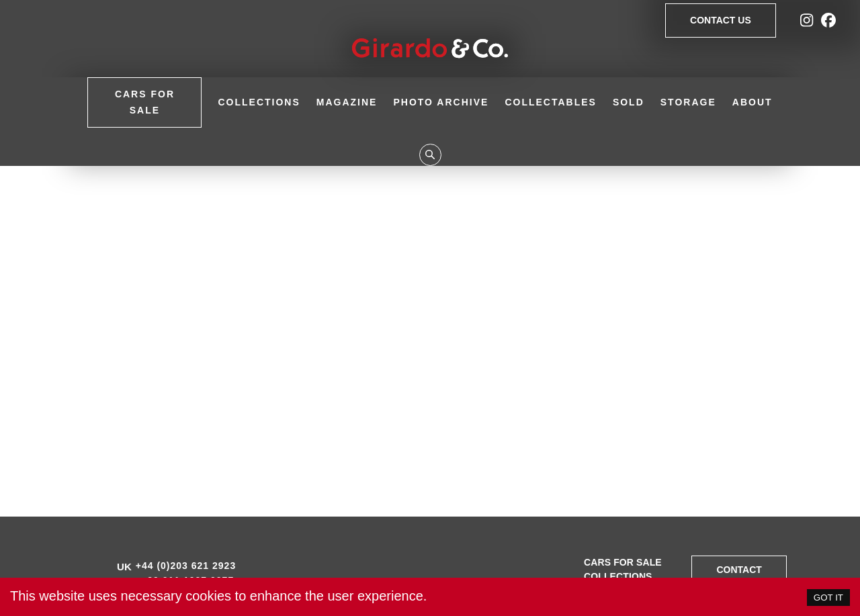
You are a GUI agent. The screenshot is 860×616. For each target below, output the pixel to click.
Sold (629, 102)
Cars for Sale (144, 102)
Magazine (347, 102)
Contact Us (721, 20)
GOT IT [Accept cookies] (828, 598)
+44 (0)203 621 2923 (186, 566)
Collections (259, 102)
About (752, 102)
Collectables (551, 102)
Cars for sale (623, 562)
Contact (739, 570)
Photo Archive (441, 102)
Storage (688, 102)
